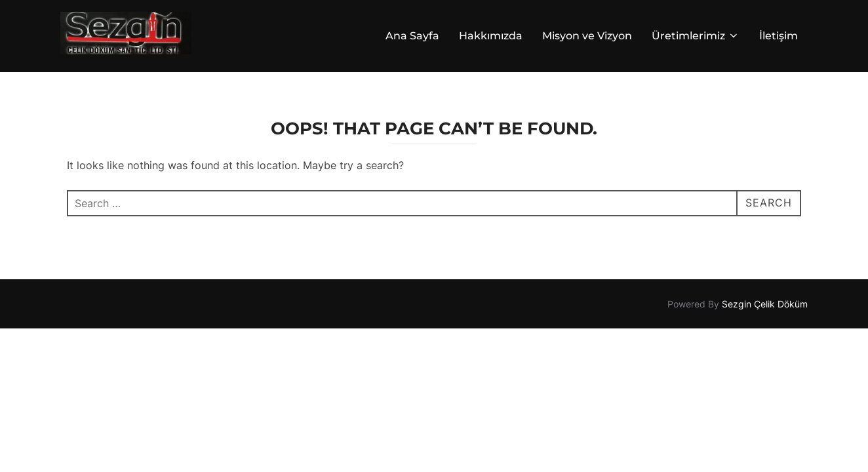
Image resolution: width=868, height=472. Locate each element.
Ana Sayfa (412, 36)
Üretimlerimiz (696, 36)
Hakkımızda (491, 36)
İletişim (779, 36)
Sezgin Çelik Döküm (765, 305)
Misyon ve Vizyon (587, 36)
